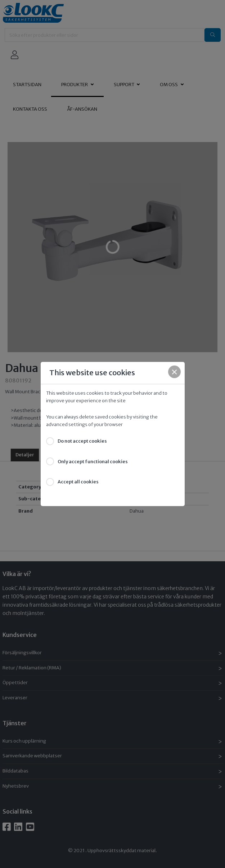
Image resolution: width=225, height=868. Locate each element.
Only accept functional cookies (93, 462)
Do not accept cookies (82, 441)
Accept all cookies (78, 482)
